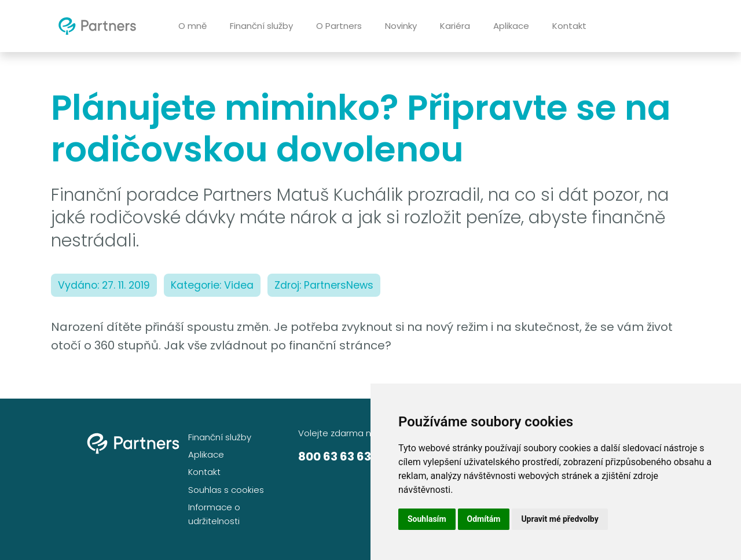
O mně (192, 26)
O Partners (339, 26)
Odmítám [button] (484, 519)
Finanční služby (261, 26)
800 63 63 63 (335, 456)
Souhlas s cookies (226, 490)
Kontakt (569, 26)
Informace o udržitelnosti (214, 514)
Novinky (401, 26)
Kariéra (455, 26)
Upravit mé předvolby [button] (560, 519)
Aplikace (511, 26)
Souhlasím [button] (427, 519)
